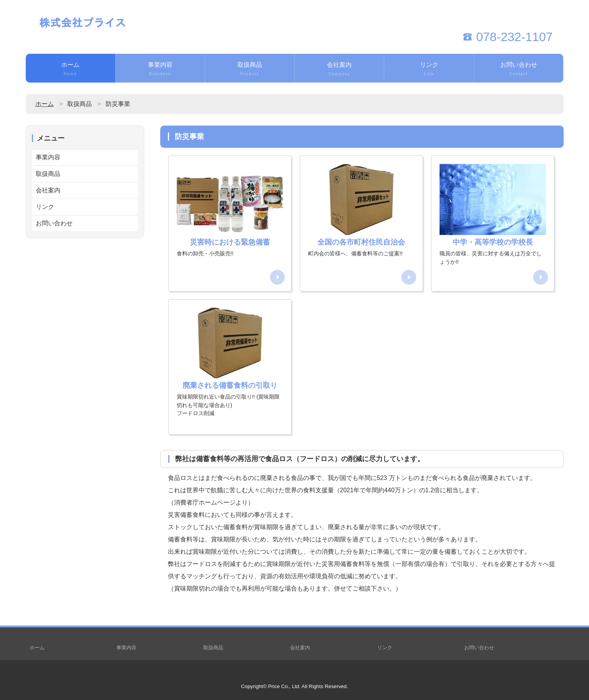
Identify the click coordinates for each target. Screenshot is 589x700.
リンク (429, 70)
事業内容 (160, 70)
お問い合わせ (519, 70)
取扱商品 (250, 70)
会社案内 (339, 70)
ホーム (71, 70)
